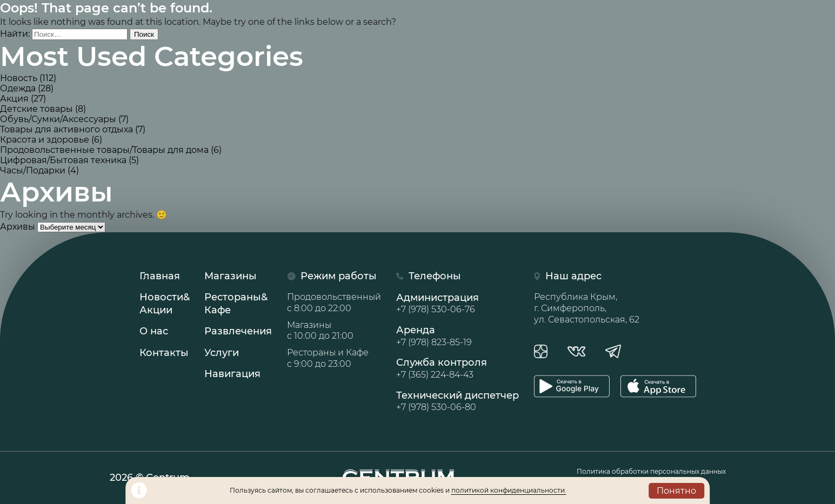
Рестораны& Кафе (236, 303)
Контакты (164, 353)
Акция (14, 99)
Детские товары (36, 109)
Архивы (18, 227)
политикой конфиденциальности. (509, 490)
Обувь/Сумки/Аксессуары (58, 119)
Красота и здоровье (45, 140)
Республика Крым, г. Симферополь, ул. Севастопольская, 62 (587, 308)
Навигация (232, 374)
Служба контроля (457, 368)
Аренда (457, 336)
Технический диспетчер (457, 401)
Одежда (18, 88)
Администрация (457, 304)
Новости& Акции (165, 303)
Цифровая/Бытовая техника (63, 160)
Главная (160, 276)
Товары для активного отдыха (66, 129)
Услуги (222, 353)
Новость (19, 78)
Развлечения (238, 331)
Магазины (231, 276)
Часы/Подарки (33, 170)
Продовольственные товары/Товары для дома (104, 150)
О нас (154, 331)
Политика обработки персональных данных (651, 471)
